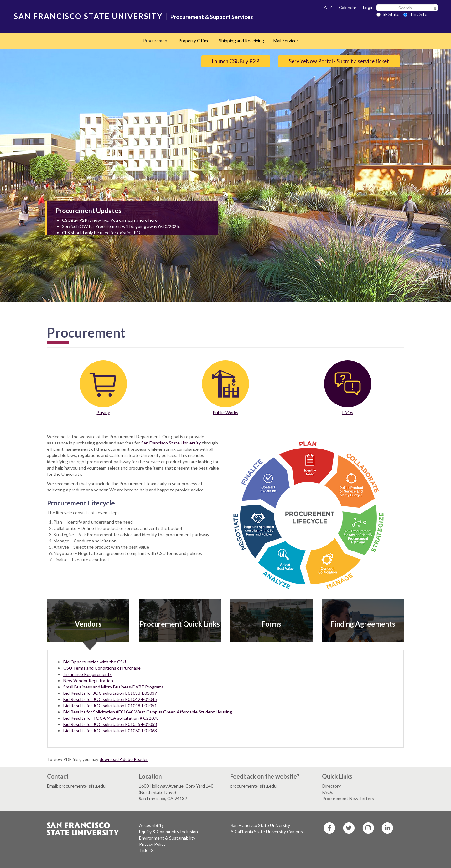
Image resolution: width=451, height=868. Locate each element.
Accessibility (151, 825)
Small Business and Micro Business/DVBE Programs (114, 687)
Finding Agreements (363, 624)
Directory (332, 786)
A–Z (328, 7)
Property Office (194, 41)
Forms (271, 624)
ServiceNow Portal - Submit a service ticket (339, 61)
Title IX (146, 850)
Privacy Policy (152, 844)
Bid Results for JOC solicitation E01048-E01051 (110, 706)
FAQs (348, 412)
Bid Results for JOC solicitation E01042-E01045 (110, 699)
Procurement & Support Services (212, 17)
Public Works (225, 412)
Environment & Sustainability (167, 838)
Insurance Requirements (88, 674)
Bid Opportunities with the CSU (95, 662)
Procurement (156, 41)
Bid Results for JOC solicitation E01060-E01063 (110, 731)
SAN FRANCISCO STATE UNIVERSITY (88, 16)
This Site (415, 14)
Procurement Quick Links (180, 624)
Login (368, 7)
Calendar (348, 7)
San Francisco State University (171, 443)
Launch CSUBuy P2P (236, 61)
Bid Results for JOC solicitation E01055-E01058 (110, 724)
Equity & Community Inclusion (168, 832)
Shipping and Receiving (241, 41)
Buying (104, 412)
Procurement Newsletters (348, 798)
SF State (388, 14)
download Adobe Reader (124, 759)
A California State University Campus (267, 832)
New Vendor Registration (88, 680)
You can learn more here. (135, 220)
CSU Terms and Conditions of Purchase (102, 668)
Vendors (88, 624)
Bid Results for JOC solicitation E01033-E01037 (110, 693)
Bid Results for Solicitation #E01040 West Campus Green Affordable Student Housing (148, 712)
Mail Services (286, 41)
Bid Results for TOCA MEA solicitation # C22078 (111, 718)
